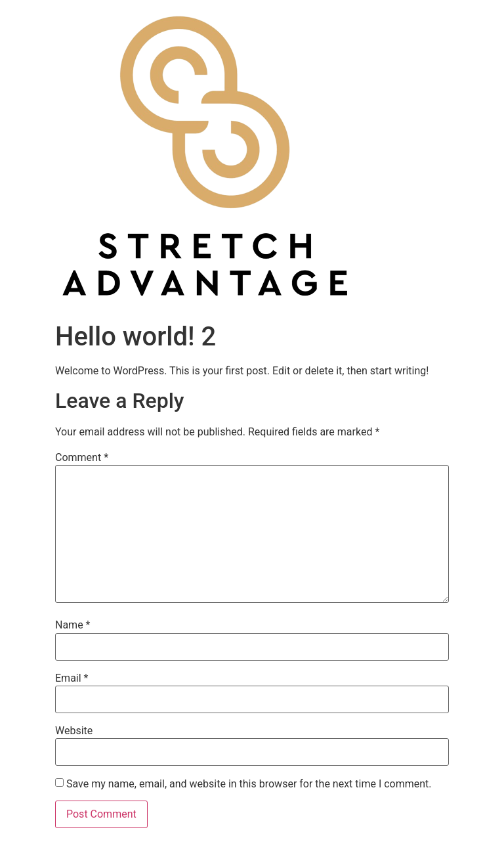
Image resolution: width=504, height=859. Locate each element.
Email (72, 678)
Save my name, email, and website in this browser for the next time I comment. (249, 784)
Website (74, 731)
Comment (82, 458)
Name (73, 625)
